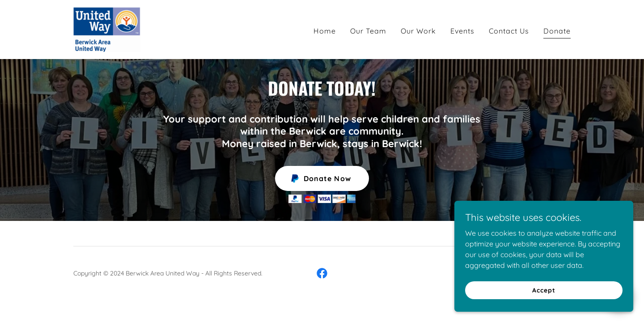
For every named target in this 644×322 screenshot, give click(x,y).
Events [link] (462, 31)
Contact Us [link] (509, 31)
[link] (107, 29)
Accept (544, 290)
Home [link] (325, 31)
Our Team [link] (368, 31)
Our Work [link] (418, 31)
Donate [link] (557, 31)
